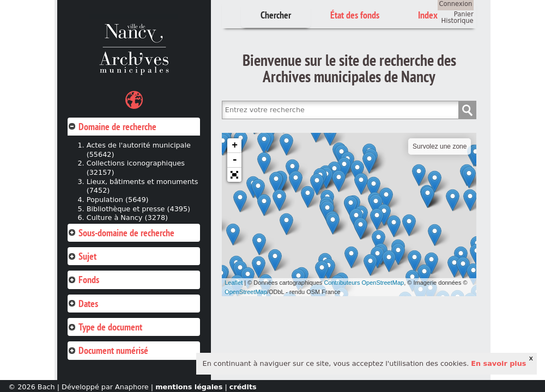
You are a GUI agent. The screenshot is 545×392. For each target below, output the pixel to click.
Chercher (276, 15)
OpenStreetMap (246, 292)
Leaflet (234, 283)
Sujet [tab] (82, 256)
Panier (464, 14)
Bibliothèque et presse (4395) (138, 209)
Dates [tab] (83, 304)
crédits (243, 387)
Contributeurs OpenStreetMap (364, 283)
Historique (458, 21)
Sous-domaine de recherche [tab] (121, 233)
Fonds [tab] (83, 280)
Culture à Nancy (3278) (127, 218)
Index (428, 15)
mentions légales (189, 387)
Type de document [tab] (105, 327)
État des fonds (355, 15)
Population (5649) (118, 200)
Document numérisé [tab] (108, 350)
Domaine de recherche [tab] (112, 127)
